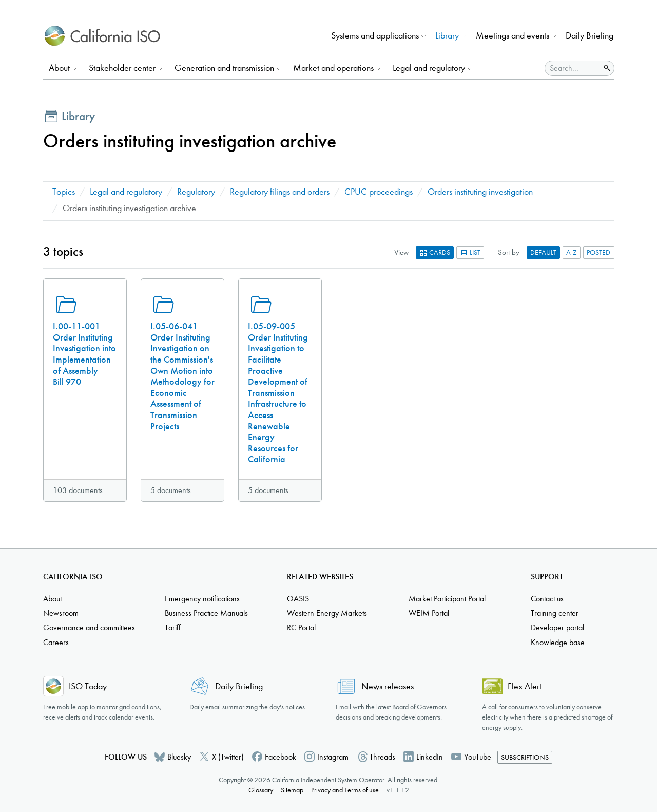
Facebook (281, 757)
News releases (388, 686)
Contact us (547, 599)
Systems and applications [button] (375, 36)
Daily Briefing (590, 36)
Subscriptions (525, 757)
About (52, 599)
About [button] (59, 68)
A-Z (572, 252)
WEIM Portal (429, 613)
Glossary (261, 790)
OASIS (298, 599)
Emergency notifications (202, 599)
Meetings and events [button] (513, 36)
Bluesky (179, 757)
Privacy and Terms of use (345, 790)
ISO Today (88, 686)
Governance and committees (89, 627)
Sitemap (292, 790)
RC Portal (301, 627)
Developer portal (557, 627)
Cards (435, 252)
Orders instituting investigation (480, 192)
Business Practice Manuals (206, 613)
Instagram (333, 757)
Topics (64, 192)
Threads (382, 757)
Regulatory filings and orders (280, 192)
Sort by (509, 252)
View (401, 252)
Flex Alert (525, 686)
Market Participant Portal (447, 599)
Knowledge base (558, 642)
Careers (56, 642)
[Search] (573, 68)
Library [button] (447, 36)
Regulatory (196, 192)
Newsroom (61, 613)
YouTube (478, 757)
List (470, 252)
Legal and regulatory (126, 192)
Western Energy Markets (327, 613)
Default (543, 252)
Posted (598, 252)
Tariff (173, 627)
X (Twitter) (228, 757)
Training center (555, 613)
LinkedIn (430, 757)
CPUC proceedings (379, 192)
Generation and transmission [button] (224, 68)
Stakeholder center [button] (122, 68)
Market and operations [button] (333, 68)
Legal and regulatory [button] (429, 68)
